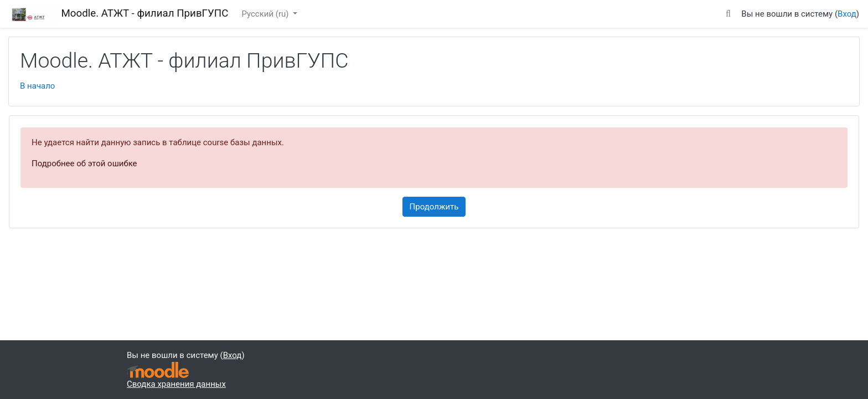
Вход (847, 14)
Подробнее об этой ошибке (84, 163)
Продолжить (434, 207)
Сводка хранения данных (176, 384)
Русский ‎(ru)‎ (266, 14)
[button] (728, 12)
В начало (37, 86)
